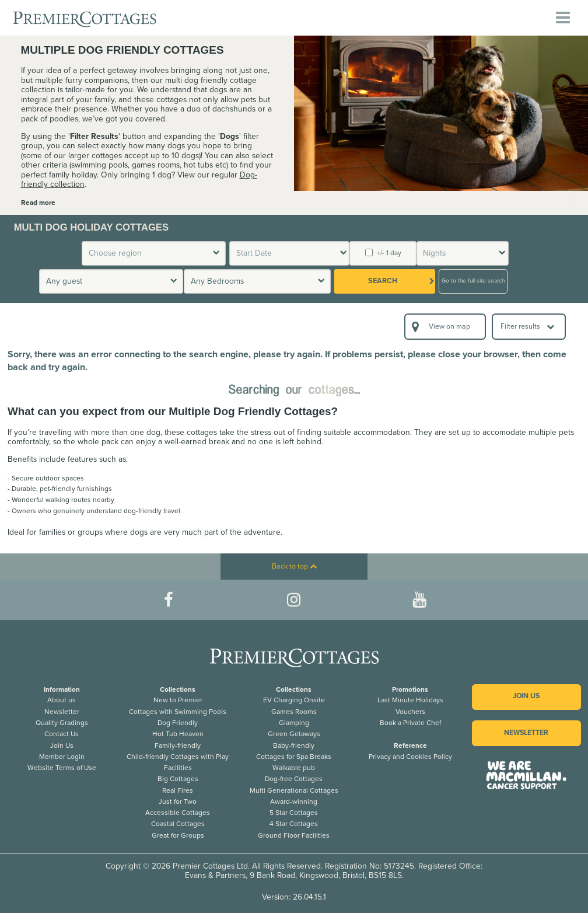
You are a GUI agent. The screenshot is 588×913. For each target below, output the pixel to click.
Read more (38, 203)
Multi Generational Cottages (294, 790)
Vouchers (410, 712)
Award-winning (294, 802)
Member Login (62, 757)
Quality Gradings (62, 723)
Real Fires (178, 790)
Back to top (294, 567)
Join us (526, 696)
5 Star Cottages (294, 813)
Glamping (294, 723)
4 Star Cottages (294, 824)
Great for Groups (178, 835)
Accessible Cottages (178, 813)
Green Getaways (294, 734)
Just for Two (178, 802)
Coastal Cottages (178, 824)
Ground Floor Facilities (294, 835)
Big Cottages (178, 779)
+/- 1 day (383, 253)
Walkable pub (294, 768)
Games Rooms (294, 712)
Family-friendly (178, 745)
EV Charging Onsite (294, 700)
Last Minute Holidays (410, 700)
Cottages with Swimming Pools (178, 712)
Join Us (62, 745)
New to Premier (178, 700)
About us (62, 700)
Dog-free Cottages (294, 779)
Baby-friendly (294, 745)
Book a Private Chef (410, 723)
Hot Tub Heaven (178, 734)
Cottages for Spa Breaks (294, 757)
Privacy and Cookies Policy (410, 757)
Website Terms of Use (62, 768)
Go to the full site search (473, 281)
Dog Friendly (178, 723)
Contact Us (62, 734)
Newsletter (62, 712)
